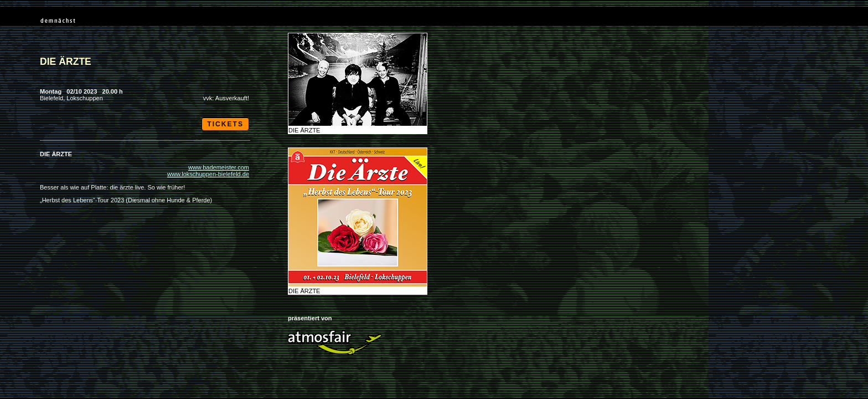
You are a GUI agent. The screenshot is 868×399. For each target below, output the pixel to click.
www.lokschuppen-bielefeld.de (208, 174)
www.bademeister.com (219, 167)
